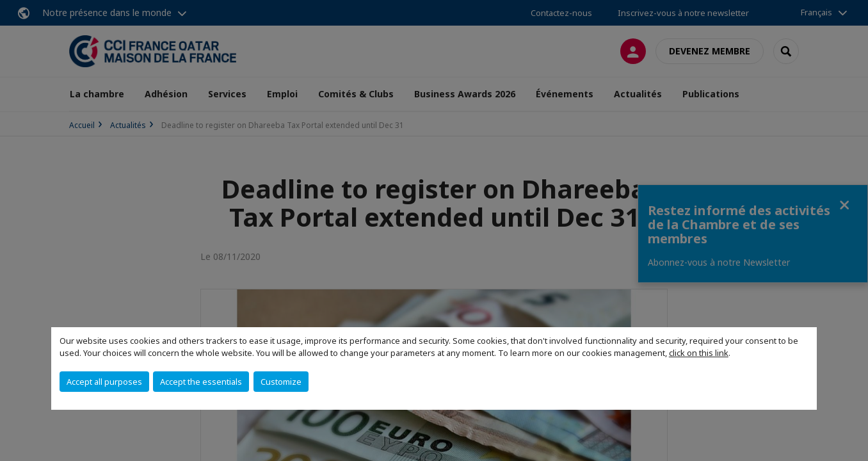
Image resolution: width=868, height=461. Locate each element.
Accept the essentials (201, 382)
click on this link (699, 353)
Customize (281, 382)
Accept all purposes (104, 382)
